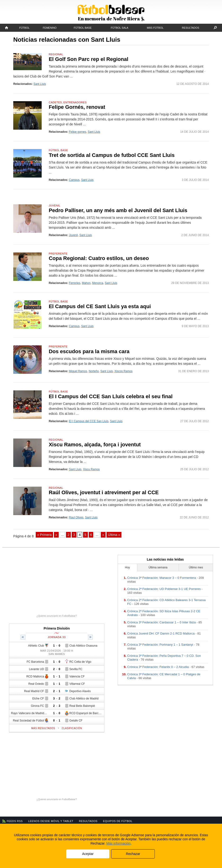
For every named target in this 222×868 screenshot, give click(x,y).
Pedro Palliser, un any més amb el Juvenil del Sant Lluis (118, 210)
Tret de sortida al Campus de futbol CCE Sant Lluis (112, 155)
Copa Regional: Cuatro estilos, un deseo (99, 258)
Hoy (127, 567)
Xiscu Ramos (91, 469)
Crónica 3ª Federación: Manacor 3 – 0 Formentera (162, 578)
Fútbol (24, 28)
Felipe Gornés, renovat (77, 107)
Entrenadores (75, 102)
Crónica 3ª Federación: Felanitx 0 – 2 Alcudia (158, 667)
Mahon (86, 283)
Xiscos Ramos (123, 371)
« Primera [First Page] (44, 535)
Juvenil (55, 206)
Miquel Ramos (78, 371)
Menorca (98, 283)
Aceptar (88, 854)
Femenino (50, 28)
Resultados (191, 28)
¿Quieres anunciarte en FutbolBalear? (57, 616)
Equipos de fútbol (118, 821)
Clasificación (72, 728)
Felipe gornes (78, 132)
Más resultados (43, 728)
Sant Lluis (40, 84)
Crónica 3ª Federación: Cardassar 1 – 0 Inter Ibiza (162, 622)
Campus (74, 180)
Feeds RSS (15, 821)
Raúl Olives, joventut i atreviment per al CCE (104, 492)
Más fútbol (155, 28)
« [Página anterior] (56, 535)
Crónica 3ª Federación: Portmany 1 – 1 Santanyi (160, 645)
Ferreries (75, 283)
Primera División (57, 628)
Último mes (196, 567)
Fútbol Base (83, 28)
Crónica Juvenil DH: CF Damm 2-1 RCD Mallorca (161, 633)
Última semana (158, 567)
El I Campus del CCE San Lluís (89, 421)
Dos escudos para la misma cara (89, 351)
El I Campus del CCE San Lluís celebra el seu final (111, 396)
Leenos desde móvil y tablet (51, 821)
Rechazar (133, 854)
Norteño (94, 371)
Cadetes (55, 102)
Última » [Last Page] (114, 535)
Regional (56, 54)
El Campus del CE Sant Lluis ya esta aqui (100, 306)
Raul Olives (76, 517)
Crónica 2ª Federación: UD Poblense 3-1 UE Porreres (164, 589)
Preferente (58, 254)
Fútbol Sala (120, 28)
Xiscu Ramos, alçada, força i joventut (95, 445)
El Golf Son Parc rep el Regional (89, 59)
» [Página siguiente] (103, 535)
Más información (118, 843)
